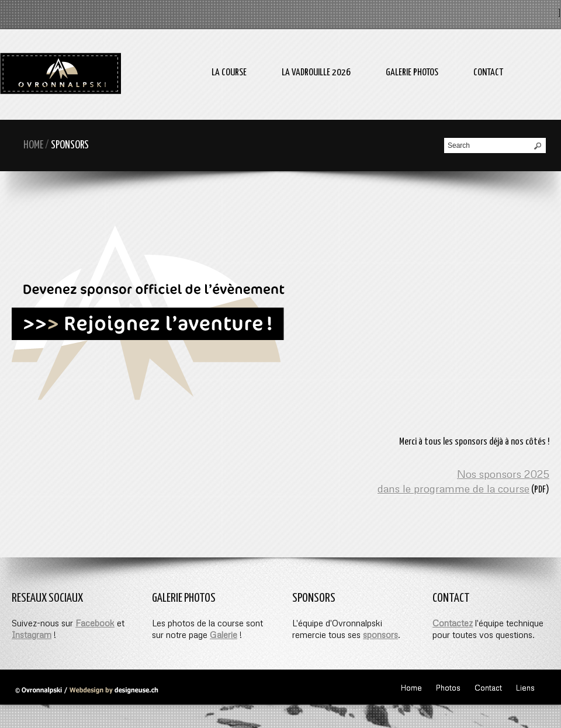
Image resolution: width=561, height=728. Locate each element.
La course (229, 73)
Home (33, 145)
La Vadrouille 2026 (316, 73)
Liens (525, 688)
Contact (488, 73)
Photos (448, 688)
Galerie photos (412, 73)
